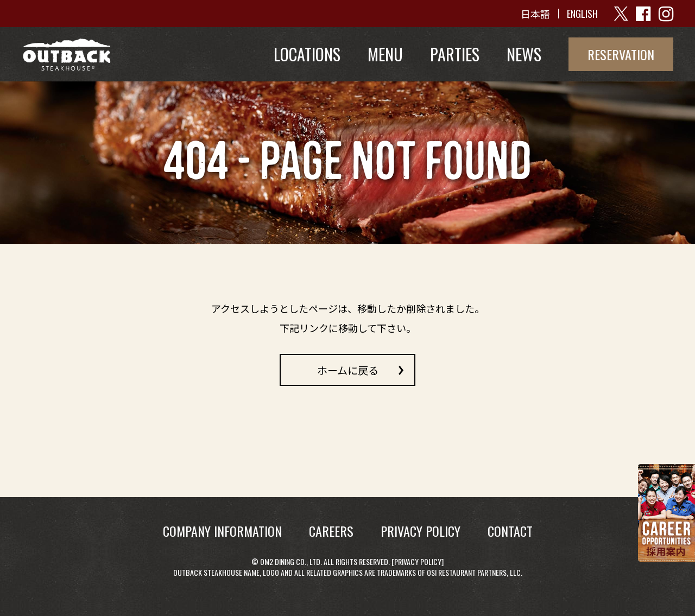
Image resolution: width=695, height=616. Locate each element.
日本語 (535, 14)
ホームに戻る (348, 370)
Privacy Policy (418, 561)
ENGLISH (582, 14)
